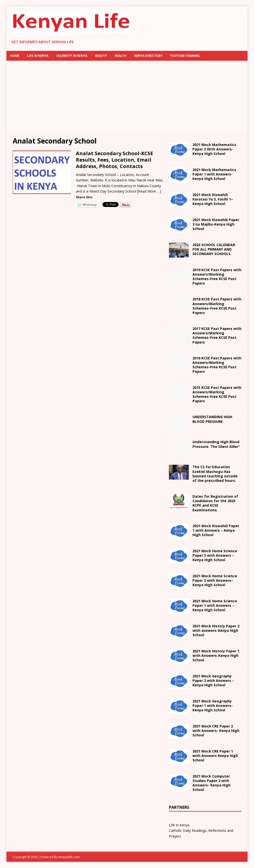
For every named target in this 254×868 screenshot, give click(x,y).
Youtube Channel (185, 56)
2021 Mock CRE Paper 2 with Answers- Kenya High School (216, 731)
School (216, 530)
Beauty (101, 56)
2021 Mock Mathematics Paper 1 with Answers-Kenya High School (214, 174)
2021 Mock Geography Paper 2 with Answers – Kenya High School (213, 680)
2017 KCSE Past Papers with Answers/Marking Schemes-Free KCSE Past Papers (217, 335)
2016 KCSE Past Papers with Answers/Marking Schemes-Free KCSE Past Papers (217, 365)
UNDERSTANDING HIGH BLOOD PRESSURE (212, 419)
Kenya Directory (148, 56)
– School (215, 580)
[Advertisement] (127, 95)
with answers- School (216, 630)
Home (15, 56)
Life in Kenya (38, 56)
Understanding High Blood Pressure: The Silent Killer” (216, 444)
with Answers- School (216, 655)
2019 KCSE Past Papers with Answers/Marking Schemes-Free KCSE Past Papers (217, 277)
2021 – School (213, 199)
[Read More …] (149, 191)
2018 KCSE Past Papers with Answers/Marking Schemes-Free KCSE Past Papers (217, 306)
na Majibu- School (216, 224)
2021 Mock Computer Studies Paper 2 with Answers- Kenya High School (211, 783)
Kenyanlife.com (69, 857)
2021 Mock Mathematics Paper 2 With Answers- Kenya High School (214, 149)
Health (121, 56)
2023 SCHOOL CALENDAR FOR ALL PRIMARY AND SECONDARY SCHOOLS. (214, 249)
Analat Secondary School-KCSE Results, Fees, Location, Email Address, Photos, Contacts (114, 160)
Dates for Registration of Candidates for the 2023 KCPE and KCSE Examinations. (215, 503)
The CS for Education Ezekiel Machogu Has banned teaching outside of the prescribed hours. (215, 474)
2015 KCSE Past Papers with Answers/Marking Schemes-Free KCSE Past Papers (217, 394)
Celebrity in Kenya (72, 56)
